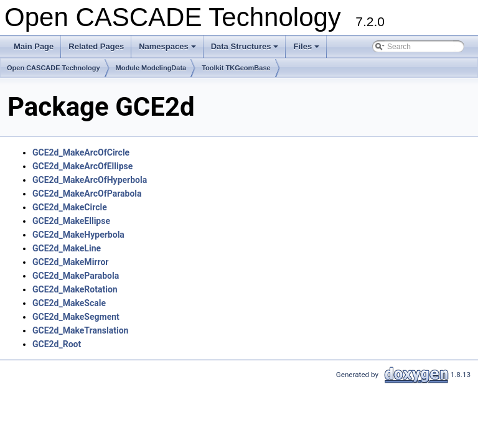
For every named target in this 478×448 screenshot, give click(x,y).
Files (307, 50)
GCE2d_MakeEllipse (71, 221)
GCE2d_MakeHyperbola (78, 235)
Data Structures (246, 50)
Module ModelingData (151, 68)
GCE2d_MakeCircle (70, 207)
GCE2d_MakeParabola (76, 276)
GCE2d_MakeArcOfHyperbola (90, 180)
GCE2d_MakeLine (67, 248)
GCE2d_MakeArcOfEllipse (82, 166)
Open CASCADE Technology (54, 68)
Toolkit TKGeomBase (236, 68)
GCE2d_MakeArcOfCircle (81, 152)
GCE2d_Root (57, 344)
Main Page (34, 46)
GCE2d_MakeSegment (76, 317)
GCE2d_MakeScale (69, 303)
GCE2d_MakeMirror (70, 262)
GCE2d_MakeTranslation (80, 330)
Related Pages (96, 46)
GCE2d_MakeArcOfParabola (87, 194)
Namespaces (168, 50)
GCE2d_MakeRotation (75, 289)
